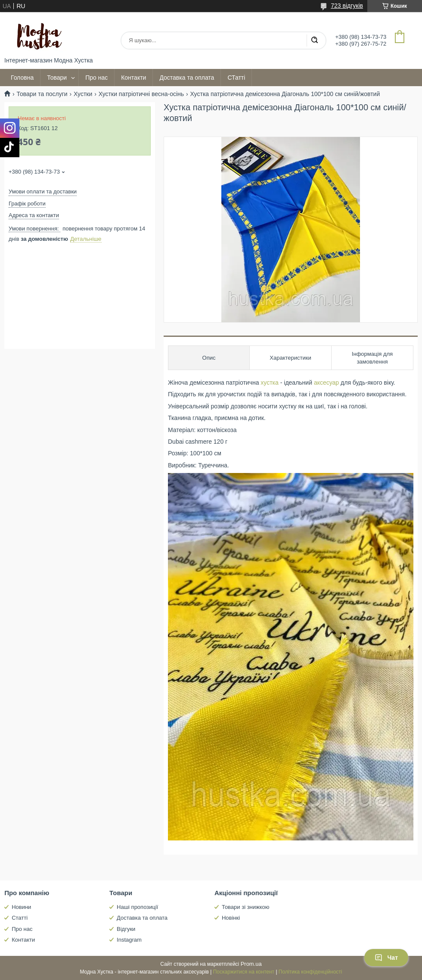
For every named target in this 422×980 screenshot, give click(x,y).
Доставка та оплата (187, 78)
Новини (21, 907)
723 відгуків (347, 6)
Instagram (129, 940)
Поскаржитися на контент (244, 972)
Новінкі (231, 918)
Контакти (133, 78)
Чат (386, 958)
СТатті (236, 78)
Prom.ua (251, 964)
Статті (20, 918)
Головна (22, 78)
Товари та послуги (42, 94)
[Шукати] (314, 40)
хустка (269, 383)
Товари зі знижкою (246, 907)
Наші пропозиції (137, 907)
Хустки (83, 94)
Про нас (96, 78)
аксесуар (326, 383)
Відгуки (126, 929)
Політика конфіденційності (310, 972)
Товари (57, 78)
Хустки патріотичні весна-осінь (141, 94)
